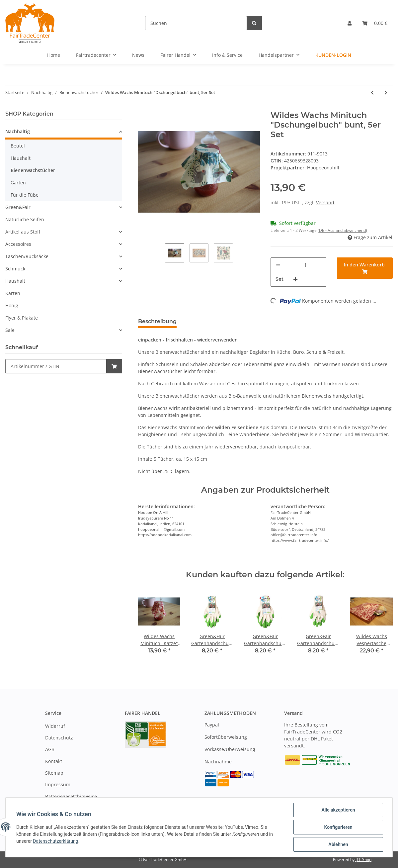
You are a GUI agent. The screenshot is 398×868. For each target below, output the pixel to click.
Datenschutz (59, 738)
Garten (18, 183)
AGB (50, 749)
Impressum (58, 784)
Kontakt (54, 761)
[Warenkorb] (375, 23)
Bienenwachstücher (33, 170)
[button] (350, 23)
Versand (325, 202)
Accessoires (18, 244)
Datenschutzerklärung (55, 841)
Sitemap (54, 773)
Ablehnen (338, 844)
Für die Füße (25, 195)
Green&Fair (18, 207)
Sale (10, 330)
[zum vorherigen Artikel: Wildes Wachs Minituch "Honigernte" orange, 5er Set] (372, 93)
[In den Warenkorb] (365, 268)
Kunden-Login (333, 55)
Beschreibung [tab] (157, 321)
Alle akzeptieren (338, 810)
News (138, 55)
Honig (12, 305)
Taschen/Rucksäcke (27, 256)
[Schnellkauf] (56, 366)
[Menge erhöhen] (295, 279)
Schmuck (15, 269)
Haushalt (21, 158)
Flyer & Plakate (22, 318)
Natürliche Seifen (25, 219)
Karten (13, 293)
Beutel (18, 146)
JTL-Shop (363, 860)
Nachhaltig (18, 131)
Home (54, 55)
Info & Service (227, 55)
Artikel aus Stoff (23, 232)
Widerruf (55, 726)
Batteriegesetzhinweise (71, 796)
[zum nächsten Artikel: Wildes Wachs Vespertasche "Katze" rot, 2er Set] (386, 93)
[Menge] (306, 265)
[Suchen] (196, 23)
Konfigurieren (338, 827)
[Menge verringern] (278, 265)
